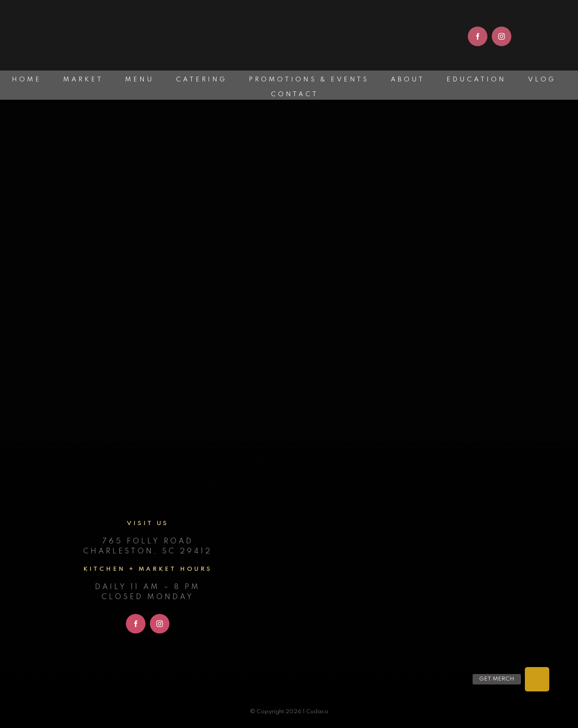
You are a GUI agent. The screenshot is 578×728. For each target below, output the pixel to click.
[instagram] (502, 36)
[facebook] (478, 36)
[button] (537, 679)
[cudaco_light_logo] (289, 11)
